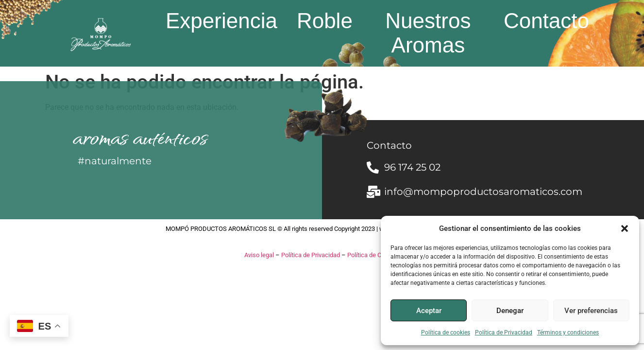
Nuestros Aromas (428, 33)
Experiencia (221, 21)
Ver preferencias (591, 311)
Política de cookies (446, 332)
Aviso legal (259, 255)
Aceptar (429, 311)
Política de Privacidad (504, 332)
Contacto (546, 21)
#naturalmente (115, 161)
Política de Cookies (373, 255)
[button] (625, 228)
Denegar (510, 311)
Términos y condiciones (568, 332)
